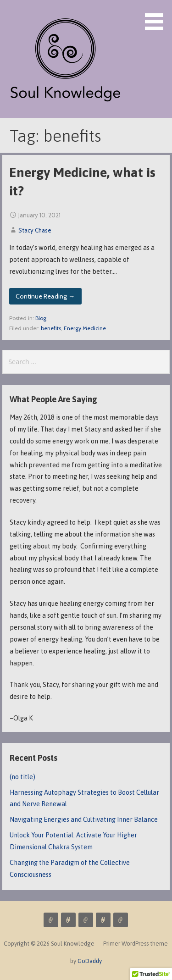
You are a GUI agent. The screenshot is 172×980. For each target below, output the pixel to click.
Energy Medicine (85, 328)
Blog (41, 318)
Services (51, 920)
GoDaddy (90, 961)
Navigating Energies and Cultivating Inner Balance (84, 819)
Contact (103, 920)
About (86, 920)
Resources (121, 920)
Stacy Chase (35, 230)
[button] (157, 17)
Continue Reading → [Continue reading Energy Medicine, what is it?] (45, 296)
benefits (51, 328)
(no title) (22, 777)
